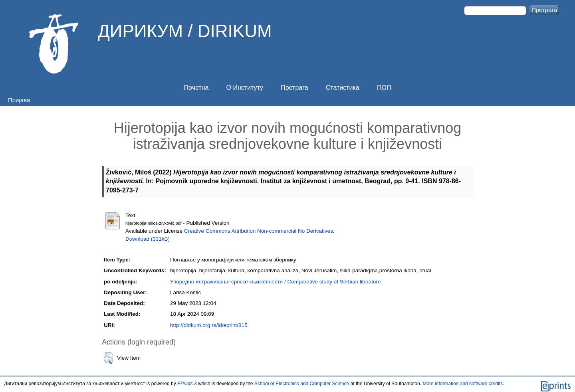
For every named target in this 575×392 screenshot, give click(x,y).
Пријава (19, 100)
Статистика (343, 88)
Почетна (196, 88)
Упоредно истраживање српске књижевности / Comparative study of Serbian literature (275, 282)
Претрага (294, 88)
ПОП (384, 88)
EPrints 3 (187, 384)
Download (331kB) (148, 239)
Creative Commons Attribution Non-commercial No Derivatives (259, 231)
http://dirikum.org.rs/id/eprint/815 (209, 325)
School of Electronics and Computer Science (302, 384)
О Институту (245, 88)
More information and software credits (463, 384)
